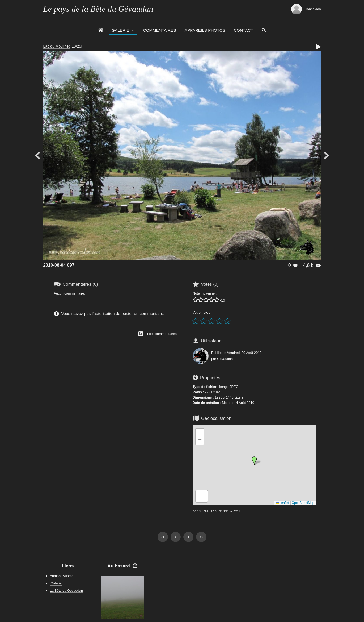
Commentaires (160, 30)
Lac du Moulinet (56, 46)
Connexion (313, 9)
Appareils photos (205, 30)
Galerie (120, 30)
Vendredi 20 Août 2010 (244, 353)
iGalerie (56, 583)
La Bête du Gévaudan (67, 590)
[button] (254, 461)
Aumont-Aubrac (62, 576)
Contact (244, 30)
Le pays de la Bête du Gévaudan (98, 9)
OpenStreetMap (303, 503)
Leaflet (282, 503)
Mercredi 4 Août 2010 (238, 403)
